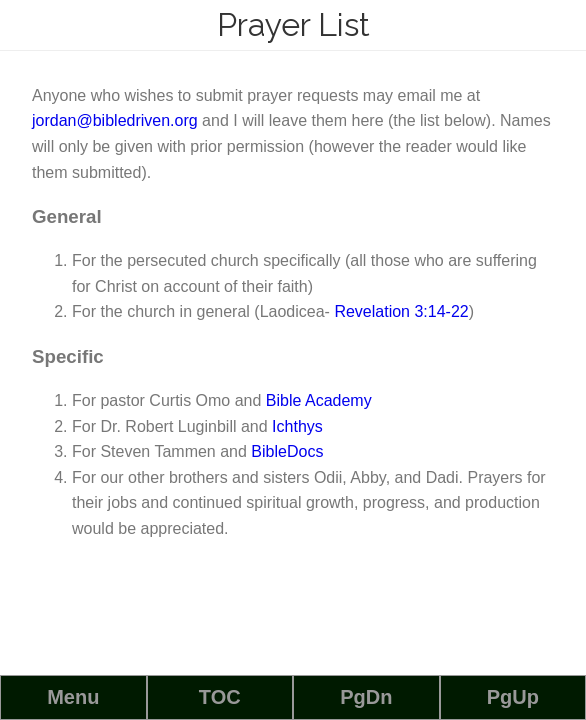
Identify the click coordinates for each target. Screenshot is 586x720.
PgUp (513, 697)
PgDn (366, 697)
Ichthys (297, 426)
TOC (220, 697)
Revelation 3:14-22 (401, 311)
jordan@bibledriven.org (115, 120)
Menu (73, 697)
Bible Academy (319, 400)
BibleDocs (287, 451)
